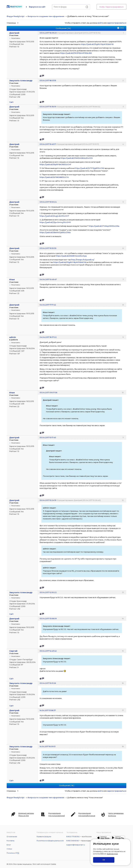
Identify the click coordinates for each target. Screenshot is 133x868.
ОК (104, 860)
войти (100, 23)
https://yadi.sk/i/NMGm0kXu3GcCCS (77, 158)
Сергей (13, 651)
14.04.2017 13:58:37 (48, 710)
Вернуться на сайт (37, 7)
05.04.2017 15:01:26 (48, 683)
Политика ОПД (13, 853)
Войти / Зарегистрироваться (112, 7)
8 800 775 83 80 (73, 836)
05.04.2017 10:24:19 (48, 500)
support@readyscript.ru (76, 845)
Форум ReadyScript (16, 16)
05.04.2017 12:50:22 (48, 592)
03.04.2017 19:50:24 (48, 202)
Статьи (9, 849)
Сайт (11, 102)
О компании (12, 836)
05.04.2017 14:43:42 (48, 651)
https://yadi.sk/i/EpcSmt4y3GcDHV (55, 222)
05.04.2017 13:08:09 (48, 618)
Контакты (11, 841)
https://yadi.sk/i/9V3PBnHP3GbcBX (76, 53)
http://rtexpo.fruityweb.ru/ (83, 260)
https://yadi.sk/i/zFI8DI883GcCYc (54, 177)
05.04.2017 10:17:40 (48, 437)
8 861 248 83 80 (73, 841)
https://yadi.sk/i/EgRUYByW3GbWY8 (97, 44)
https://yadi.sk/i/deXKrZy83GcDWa (55, 232)
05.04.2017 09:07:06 (48, 392)
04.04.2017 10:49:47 (48, 279)
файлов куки (112, 854)
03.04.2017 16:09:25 (48, 33)
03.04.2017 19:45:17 (48, 144)
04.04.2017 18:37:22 (48, 337)
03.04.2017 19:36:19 (48, 107)
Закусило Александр (21, 80)
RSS (122, 28)
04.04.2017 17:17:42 (48, 305)
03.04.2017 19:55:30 (48, 248)
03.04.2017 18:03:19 (48, 80)
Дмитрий (14, 33)
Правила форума (44, 836)
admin (13, 337)
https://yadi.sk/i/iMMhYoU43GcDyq (71, 256)
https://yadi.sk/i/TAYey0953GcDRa (104, 226)
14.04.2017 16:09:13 (48, 746)
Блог (9, 845)
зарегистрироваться (117, 23)
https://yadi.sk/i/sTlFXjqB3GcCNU (90, 168)
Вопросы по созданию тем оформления (46, 16)
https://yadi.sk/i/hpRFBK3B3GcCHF (55, 164)
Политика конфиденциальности (50, 841)
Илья (12, 279)
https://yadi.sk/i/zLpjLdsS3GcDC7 (54, 216)
